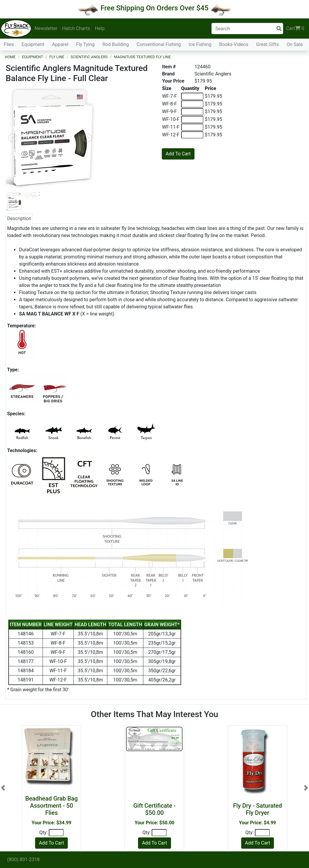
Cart (295, 29)
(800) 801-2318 (23, 860)
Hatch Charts (76, 28)
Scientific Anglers (89, 57)
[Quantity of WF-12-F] (192, 135)
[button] (3, 788)
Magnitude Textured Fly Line (142, 57)
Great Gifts (267, 44)
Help (100, 28)
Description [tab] (19, 218)
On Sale (294, 44)
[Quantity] (56, 833)
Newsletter (46, 28)
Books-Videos (234, 44)
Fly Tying (85, 44)
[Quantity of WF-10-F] (192, 119)
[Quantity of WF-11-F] (192, 127)
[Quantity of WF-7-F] (192, 96)
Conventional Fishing (159, 44)
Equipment (33, 44)
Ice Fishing (200, 44)
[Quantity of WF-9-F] (192, 112)
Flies (9, 44)
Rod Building (116, 44)
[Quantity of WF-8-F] (192, 104)
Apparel (60, 44)
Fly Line (57, 57)
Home (10, 57)
